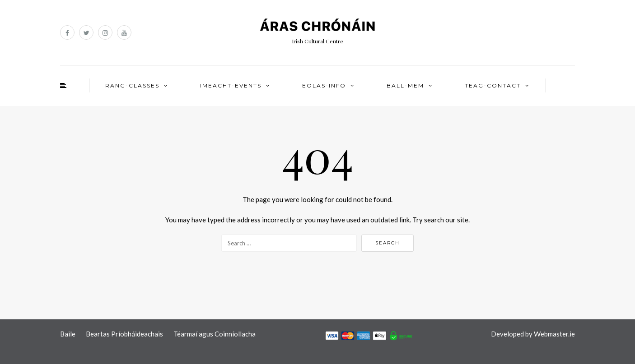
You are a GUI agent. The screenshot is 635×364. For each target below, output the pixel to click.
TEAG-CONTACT (493, 85)
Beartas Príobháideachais (124, 334)
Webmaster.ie (554, 334)
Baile (68, 334)
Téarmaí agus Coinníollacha (215, 334)
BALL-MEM (405, 85)
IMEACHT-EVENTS (231, 85)
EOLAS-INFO (324, 85)
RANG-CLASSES (132, 85)
